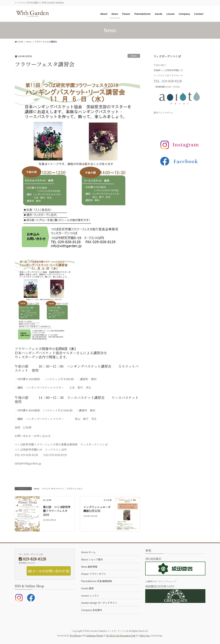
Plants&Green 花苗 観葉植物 (97, 581)
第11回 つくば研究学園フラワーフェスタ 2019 (58, 511)
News (134, 56)
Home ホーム (88, 552)
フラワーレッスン (74, 488)
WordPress (75, 635)
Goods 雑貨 (87, 588)
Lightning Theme (95, 635)
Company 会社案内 (92, 610)
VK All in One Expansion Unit (121, 635)
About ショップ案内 (92, 559)
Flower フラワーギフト (94, 574)
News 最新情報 (89, 567)
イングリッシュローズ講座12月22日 (97, 509)
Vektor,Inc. (145, 635)
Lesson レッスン (90, 596)
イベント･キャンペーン (53, 488)
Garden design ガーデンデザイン (99, 603)
